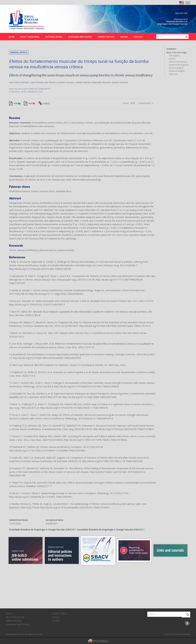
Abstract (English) (176, 68)
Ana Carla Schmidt (19, 82)
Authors (172, 59)
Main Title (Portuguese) (177, 53)
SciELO (44, 103)
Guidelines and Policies (80, 37)
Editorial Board (54, 37)
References (173, 74)
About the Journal (30, 37)
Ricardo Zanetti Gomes (115, 82)
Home (12, 37)
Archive (124, 37)
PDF (15, 103)
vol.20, (24, 92)
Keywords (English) (177, 71)
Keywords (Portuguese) (179, 65)
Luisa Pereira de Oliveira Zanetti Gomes (52, 82)
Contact (138, 37)
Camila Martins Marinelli (88, 82)
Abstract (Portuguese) (178, 62)
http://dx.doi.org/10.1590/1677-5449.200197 (30, 89)
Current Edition (106, 37)
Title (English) (174, 56)
